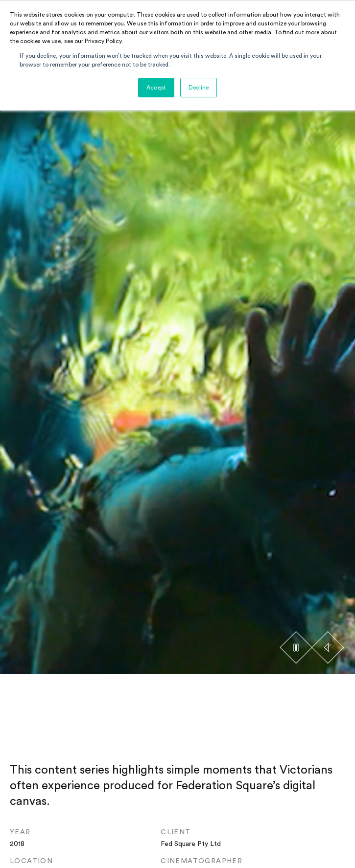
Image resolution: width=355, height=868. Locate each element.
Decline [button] (199, 88)
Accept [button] (156, 88)
